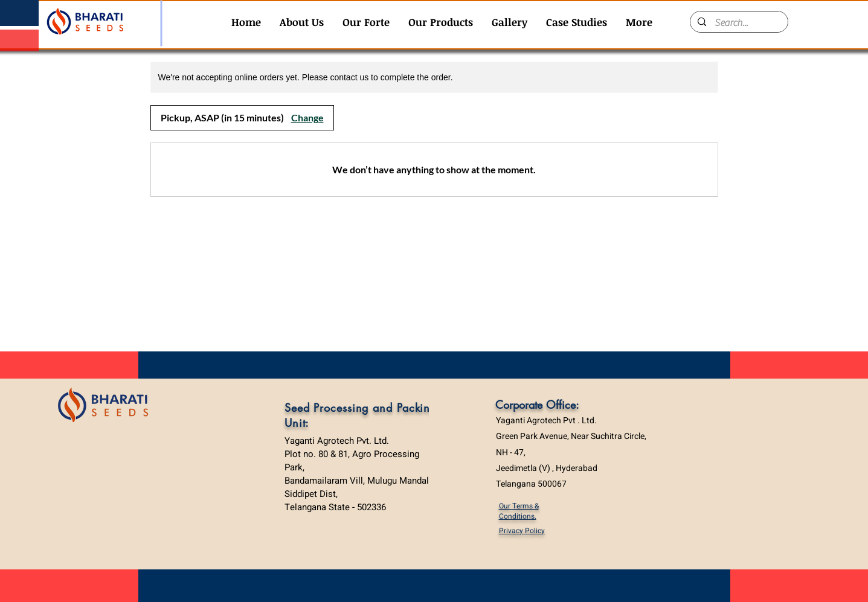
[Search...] (738, 23)
